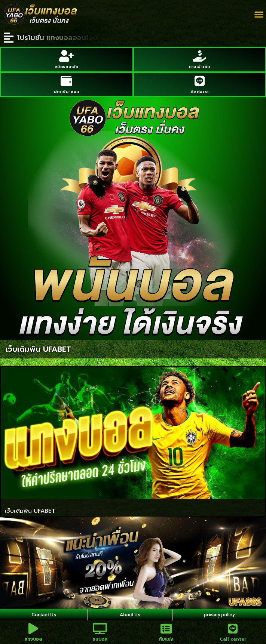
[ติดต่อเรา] (200, 81)
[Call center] (233, 629)
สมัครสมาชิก (67, 67)
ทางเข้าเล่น (199, 67)
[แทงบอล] (33, 629)
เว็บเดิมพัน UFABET (30, 511)
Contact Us (44, 615)
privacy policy (219, 615)
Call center (233, 639)
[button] (259, 14)
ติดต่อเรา (200, 92)
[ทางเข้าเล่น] (200, 56)
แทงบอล (33, 639)
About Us (130, 615)
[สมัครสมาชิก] (66, 56)
